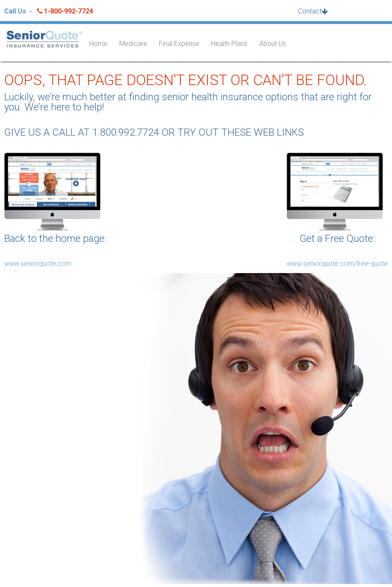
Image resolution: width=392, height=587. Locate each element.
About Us (273, 44)
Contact (310, 11)
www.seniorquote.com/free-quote (337, 264)
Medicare (133, 44)
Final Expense (179, 44)
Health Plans (229, 44)
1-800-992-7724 (64, 11)
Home (98, 44)
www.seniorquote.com (38, 264)
